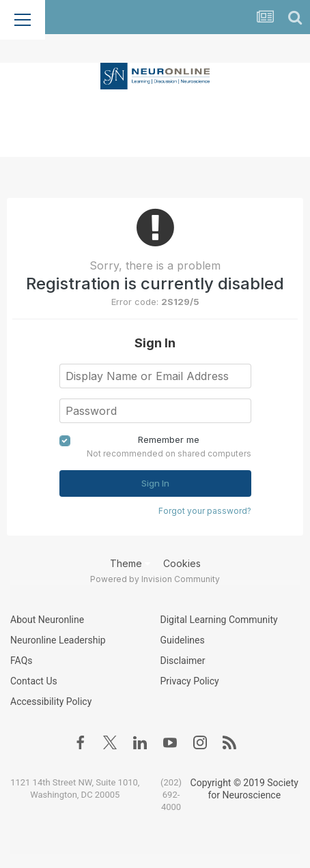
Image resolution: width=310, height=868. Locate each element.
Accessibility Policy (51, 701)
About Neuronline (47, 620)
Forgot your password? (205, 511)
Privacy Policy (190, 681)
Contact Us (34, 681)
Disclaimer (183, 661)
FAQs (22, 661)
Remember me (169, 439)
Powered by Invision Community (155, 579)
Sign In (155, 483)
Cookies (182, 563)
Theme (130, 563)
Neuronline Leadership (58, 640)
